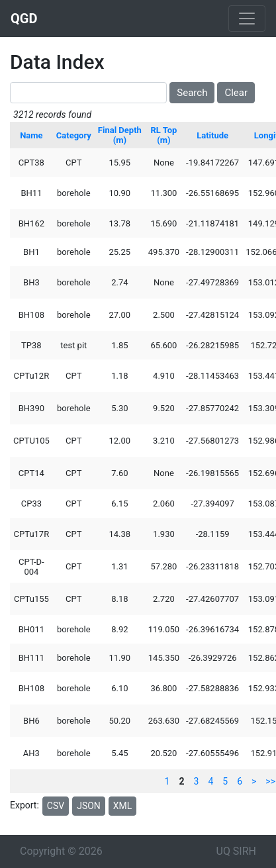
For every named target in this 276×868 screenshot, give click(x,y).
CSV (56, 806)
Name (31, 135)
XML (123, 806)
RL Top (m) (164, 135)
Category (74, 135)
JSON (89, 806)
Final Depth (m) (120, 135)
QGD (24, 19)
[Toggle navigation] (247, 19)
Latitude (212, 135)
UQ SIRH (236, 851)
